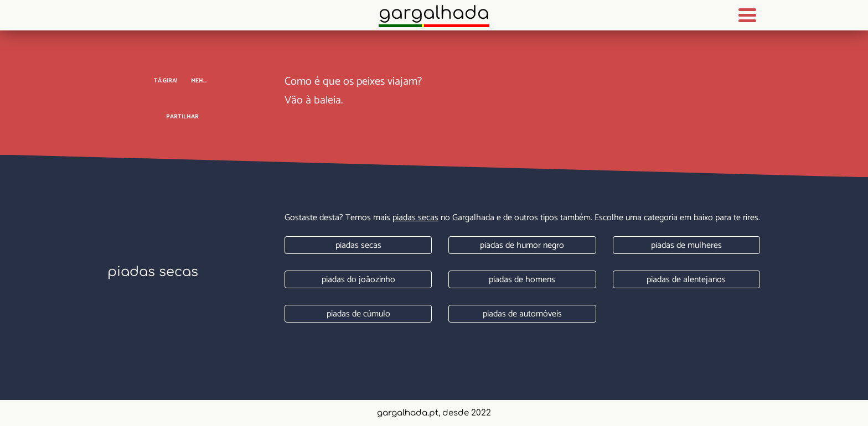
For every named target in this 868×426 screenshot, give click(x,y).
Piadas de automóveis (522, 314)
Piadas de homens (522, 280)
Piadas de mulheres (686, 245)
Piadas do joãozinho (358, 280)
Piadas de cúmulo (358, 314)
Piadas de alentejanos (686, 280)
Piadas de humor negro (522, 245)
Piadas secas (415, 218)
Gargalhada (434, 13)
